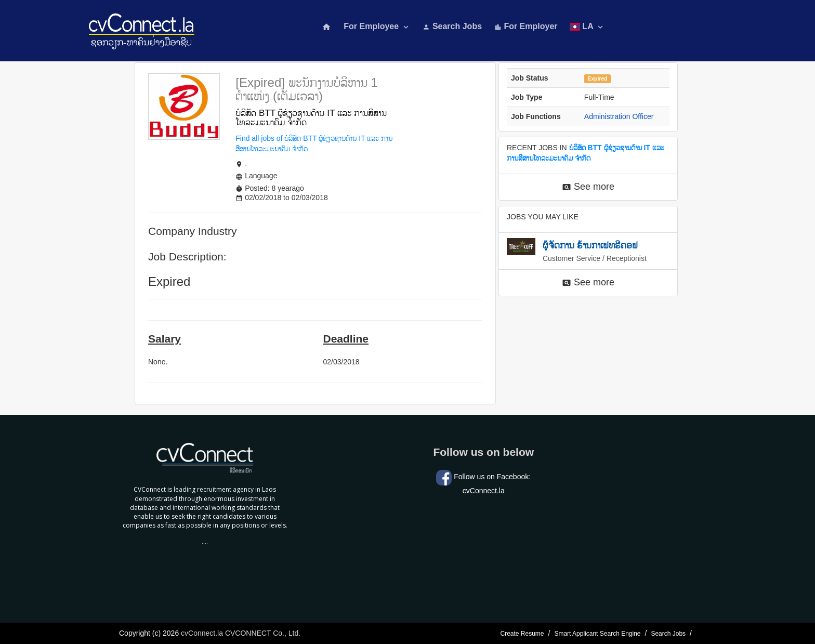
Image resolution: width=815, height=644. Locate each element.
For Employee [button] (377, 27)
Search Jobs (452, 26)
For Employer (526, 26)
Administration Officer (619, 116)
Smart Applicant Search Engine (597, 634)
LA (587, 27)
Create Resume (522, 634)
